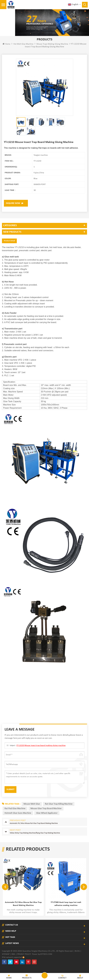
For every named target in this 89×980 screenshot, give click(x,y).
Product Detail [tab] (9, 246)
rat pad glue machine (15, 814)
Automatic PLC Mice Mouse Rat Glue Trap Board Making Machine (23, 910)
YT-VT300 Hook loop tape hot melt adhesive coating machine (66, 910)
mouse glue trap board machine (46, 814)
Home (6, 49)
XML (13, 960)
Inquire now (13, 209)
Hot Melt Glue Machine (23, 50)
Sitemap (6, 960)
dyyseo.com (46, 960)
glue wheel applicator (47, 819)
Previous (5, 892)
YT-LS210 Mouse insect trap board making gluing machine (41, 751)
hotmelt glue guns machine (18, 819)
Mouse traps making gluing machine (52, 50)
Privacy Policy (24, 960)
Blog (77, 956)
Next (84, 892)
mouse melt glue (32, 809)
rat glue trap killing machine (59, 809)
